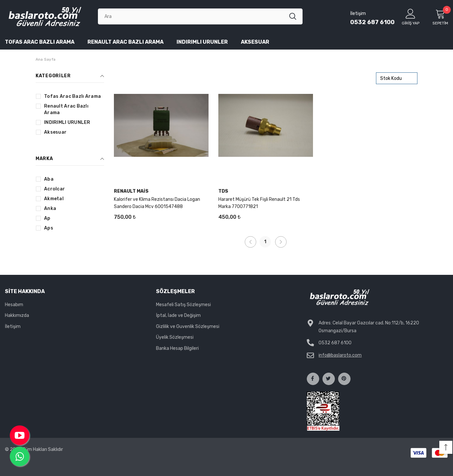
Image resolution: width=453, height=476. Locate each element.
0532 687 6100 (372, 22)
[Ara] (193, 16)
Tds (223, 191)
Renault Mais (131, 191)
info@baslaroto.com (340, 355)
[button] (446, 447)
